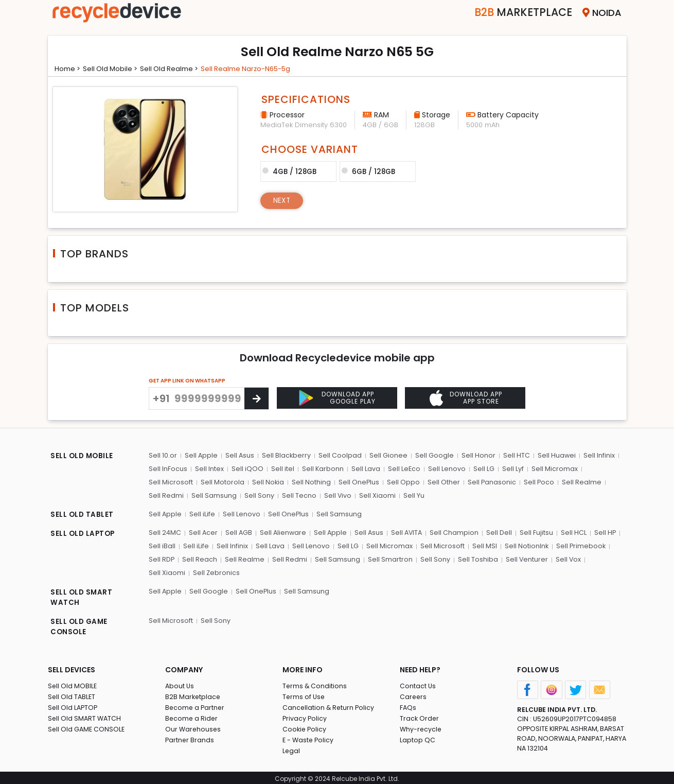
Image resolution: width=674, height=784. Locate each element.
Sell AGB (239, 532)
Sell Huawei (554, 455)
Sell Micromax (551, 468)
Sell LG (481, 468)
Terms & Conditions (315, 683)
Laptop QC (418, 737)
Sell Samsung (214, 494)
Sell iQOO (246, 468)
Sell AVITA (408, 532)
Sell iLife (202, 513)
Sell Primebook (577, 544)
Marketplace (515, 13)
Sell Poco (537, 482)
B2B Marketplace (193, 694)
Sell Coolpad (340, 455)
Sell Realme (579, 482)
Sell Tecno (298, 494)
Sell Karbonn (321, 468)
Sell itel (281, 468)
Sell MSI (481, 544)
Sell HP (605, 532)
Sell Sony (258, 494)
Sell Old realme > (176, 68)
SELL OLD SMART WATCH (82, 596)
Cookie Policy (305, 727)
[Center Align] (256, 398)
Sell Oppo (402, 482)
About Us (180, 683)
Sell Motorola (222, 482)
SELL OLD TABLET (83, 514)
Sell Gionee (387, 455)
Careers (414, 694)
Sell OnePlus (358, 482)
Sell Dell (500, 532)
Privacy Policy (305, 716)
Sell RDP (162, 558)
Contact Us (418, 683)
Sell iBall (162, 544)
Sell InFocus (168, 468)
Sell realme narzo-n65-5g (257, 68)
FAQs (408, 705)
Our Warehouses (194, 727)
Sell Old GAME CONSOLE (87, 727)
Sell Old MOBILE (73, 683)
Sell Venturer (524, 558)
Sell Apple (201, 455)
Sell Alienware (283, 532)
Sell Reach (200, 558)
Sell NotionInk (522, 544)
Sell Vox (565, 558)
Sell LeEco (402, 468)
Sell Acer (203, 532)
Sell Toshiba (475, 558)
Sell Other (442, 482)
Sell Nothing (310, 482)
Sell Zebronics (172, 571)
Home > (69, 68)
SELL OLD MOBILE (83, 457)
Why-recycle (421, 727)
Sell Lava (364, 468)
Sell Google (433, 455)
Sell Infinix (596, 455)
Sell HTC (514, 455)
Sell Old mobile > (114, 68)
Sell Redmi (166, 494)
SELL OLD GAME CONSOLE (80, 625)
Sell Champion (456, 532)
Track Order (420, 716)
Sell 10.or (163, 455)
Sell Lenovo (444, 468)
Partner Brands (190, 737)
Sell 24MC (165, 532)
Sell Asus (240, 455)
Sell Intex (209, 468)
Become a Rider (192, 716)
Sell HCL (574, 532)
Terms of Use (304, 694)
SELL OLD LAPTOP (84, 533)
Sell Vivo (336, 494)
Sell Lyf (509, 468)
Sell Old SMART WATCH (85, 716)
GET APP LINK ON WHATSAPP (187, 381)
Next (283, 200)
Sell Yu (411, 494)
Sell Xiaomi (375, 494)
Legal (291, 748)
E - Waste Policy (309, 737)
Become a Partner (196, 705)
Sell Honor (476, 455)
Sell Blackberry (286, 455)
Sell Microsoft (171, 482)
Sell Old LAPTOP (74, 705)
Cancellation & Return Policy (329, 705)
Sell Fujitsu (537, 532)
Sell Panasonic (490, 482)
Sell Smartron (388, 558)
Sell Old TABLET (72, 694)
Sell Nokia (267, 482)
